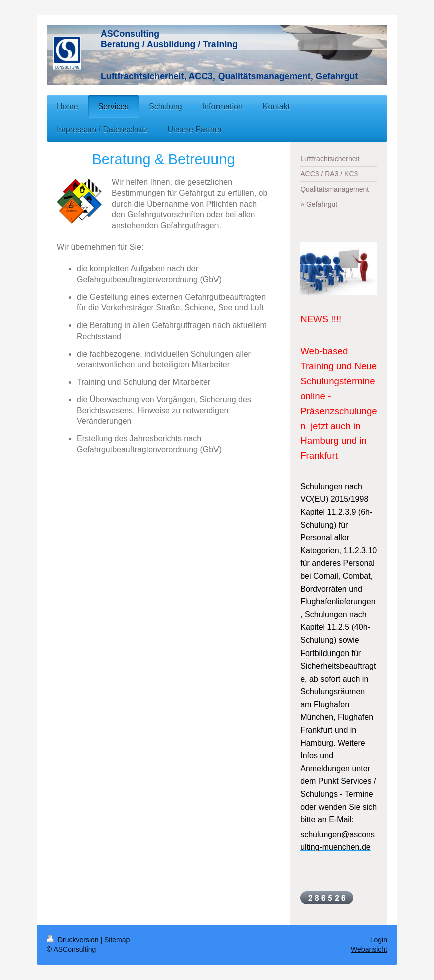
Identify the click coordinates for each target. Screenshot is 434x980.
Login (379, 940)
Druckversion (73, 940)
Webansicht (369, 949)
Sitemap (117, 940)
